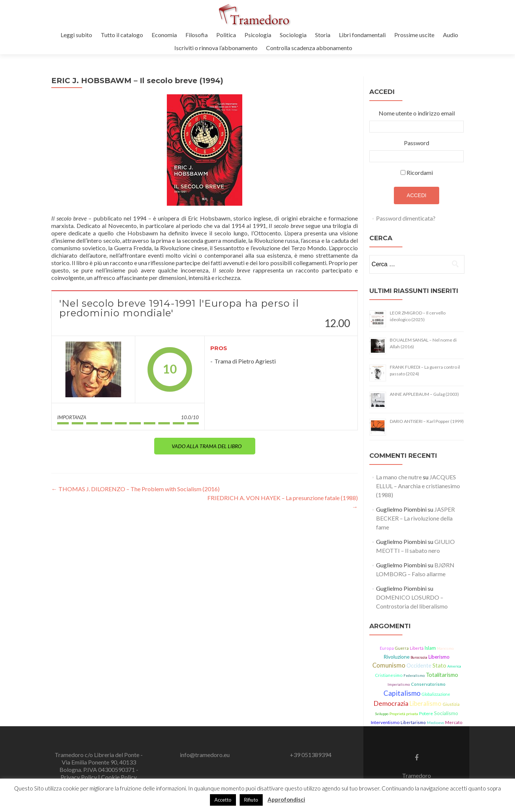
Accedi (417, 195)
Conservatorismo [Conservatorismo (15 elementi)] (428, 684)
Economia (164, 35)
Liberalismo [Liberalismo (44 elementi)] (425, 704)
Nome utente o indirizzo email (417, 113)
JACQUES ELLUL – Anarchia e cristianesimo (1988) (418, 486)
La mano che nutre (399, 477)
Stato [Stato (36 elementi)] (439, 665)
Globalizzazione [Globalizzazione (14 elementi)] (436, 694)
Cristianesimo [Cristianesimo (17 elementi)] (389, 675)
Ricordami (420, 172)
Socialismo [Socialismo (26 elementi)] (446, 713)
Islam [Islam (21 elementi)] (430, 648)
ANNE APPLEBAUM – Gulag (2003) (424, 394)
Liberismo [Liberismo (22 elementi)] (439, 657)
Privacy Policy (79, 777)
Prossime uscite (414, 35)
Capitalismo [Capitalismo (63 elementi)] (402, 693)
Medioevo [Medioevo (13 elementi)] (435, 723)
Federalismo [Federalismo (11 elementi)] (414, 676)
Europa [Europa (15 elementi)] (387, 648)
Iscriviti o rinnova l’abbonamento (216, 48)
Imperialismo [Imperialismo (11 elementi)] (399, 684)
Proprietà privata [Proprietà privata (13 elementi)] (404, 714)
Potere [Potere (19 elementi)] (426, 713)
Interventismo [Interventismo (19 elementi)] (385, 722)
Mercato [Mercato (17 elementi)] (454, 722)
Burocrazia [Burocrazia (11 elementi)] (419, 657)
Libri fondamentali (362, 35)
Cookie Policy (119, 777)
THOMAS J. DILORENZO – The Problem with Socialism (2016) (135, 489)
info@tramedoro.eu (205, 755)
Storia (323, 35)
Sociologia (293, 35)
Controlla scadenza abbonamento (309, 48)
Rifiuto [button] (251, 800)
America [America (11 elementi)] (454, 666)
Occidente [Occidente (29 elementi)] (419, 666)
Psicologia (258, 35)
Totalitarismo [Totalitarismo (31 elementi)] (442, 675)
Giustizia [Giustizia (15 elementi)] (451, 704)
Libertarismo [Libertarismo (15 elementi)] (413, 722)
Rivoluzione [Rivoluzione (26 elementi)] (396, 657)
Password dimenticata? (406, 218)
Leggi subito (76, 35)
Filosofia (197, 35)
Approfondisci (286, 799)
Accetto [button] (223, 800)
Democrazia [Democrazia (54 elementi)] (391, 703)
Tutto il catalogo (122, 35)
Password (417, 143)
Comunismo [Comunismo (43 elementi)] (389, 665)
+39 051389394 (311, 755)
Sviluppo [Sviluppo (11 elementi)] (382, 714)
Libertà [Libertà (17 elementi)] (417, 648)
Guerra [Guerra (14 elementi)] (402, 648)
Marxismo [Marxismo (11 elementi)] (445, 648)
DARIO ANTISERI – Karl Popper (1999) (427, 421)
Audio (451, 35)
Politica (226, 35)
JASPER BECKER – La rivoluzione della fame (415, 518)
